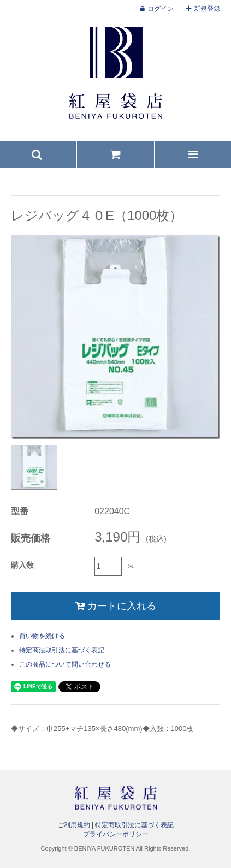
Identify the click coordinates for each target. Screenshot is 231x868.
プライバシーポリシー (116, 834)
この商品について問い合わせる (65, 664)
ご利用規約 (74, 825)
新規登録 (207, 9)
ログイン (161, 9)
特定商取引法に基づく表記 (134, 825)
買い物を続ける (42, 636)
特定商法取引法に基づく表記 (62, 650)
